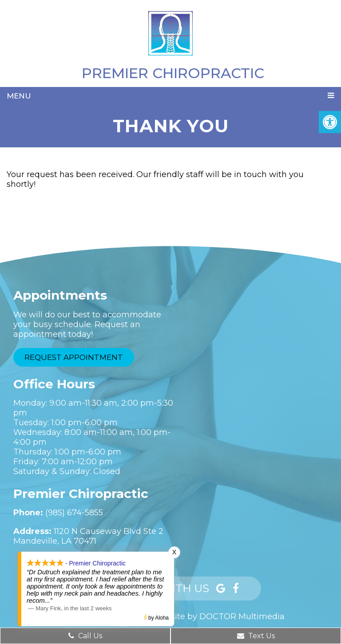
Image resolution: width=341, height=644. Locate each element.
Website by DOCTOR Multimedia (218, 616)
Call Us (85, 636)
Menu (19, 96)
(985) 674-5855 (74, 513)
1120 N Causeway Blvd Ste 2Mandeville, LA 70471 (88, 536)
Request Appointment (74, 357)
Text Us (256, 636)
